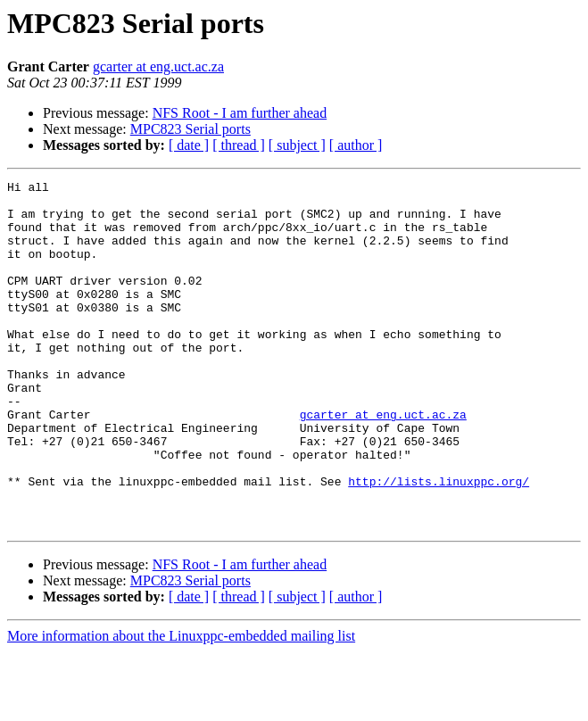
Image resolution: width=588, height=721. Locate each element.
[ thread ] (239, 145)
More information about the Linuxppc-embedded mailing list (181, 705)
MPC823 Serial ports (190, 129)
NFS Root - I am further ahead (240, 113)
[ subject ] (297, 145)
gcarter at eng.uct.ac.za (158, 66)
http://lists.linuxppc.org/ (439, 543)
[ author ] (356, 145)
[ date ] (189, 145)
